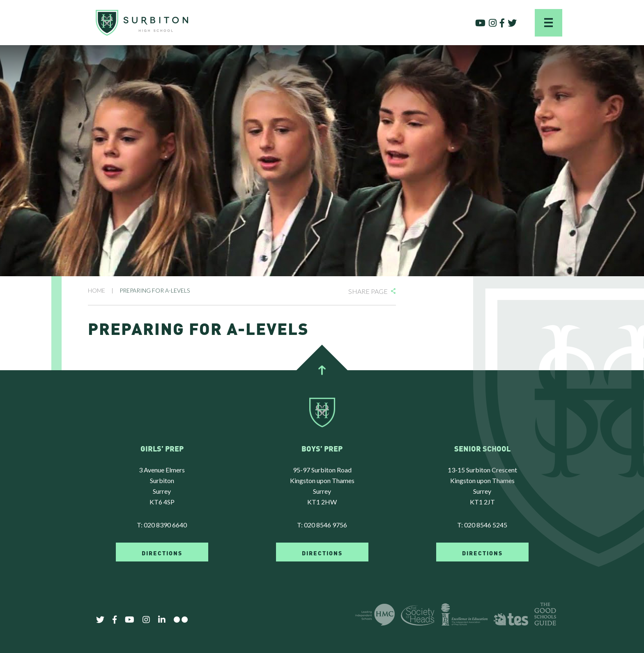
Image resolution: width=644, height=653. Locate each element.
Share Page (368, 291)
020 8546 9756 (325, 525)
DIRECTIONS (162, 552)
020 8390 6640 (165, 525)
